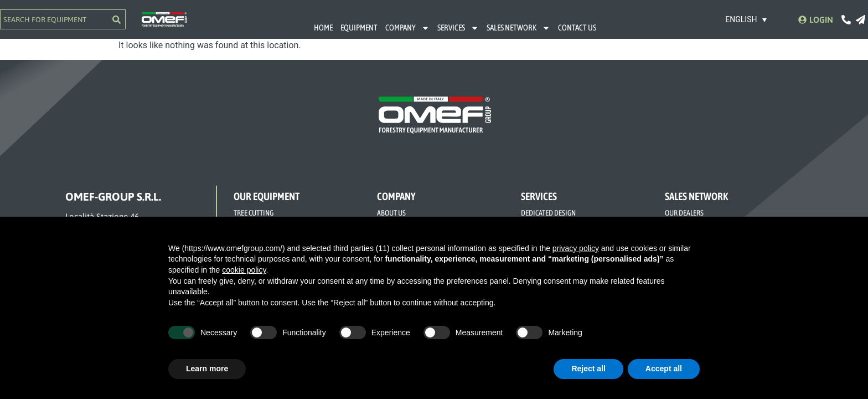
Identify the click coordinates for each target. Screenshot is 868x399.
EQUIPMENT (359, 27)
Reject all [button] (588, 369)
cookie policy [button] (244, 270)
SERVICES (458, 28)
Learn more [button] (207, 369)
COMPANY (407, 28)
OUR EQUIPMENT (267, 196)
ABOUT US (391, 213)
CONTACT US (577, 27)
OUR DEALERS (684, 213)
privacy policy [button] (576, 248)
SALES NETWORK (518, 28)
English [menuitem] (741, 20)
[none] (746, 19)
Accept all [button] (664, 369)
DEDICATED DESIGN (548, 213)
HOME (323, 27)
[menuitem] (746, 19)
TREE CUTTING (254, 213)
